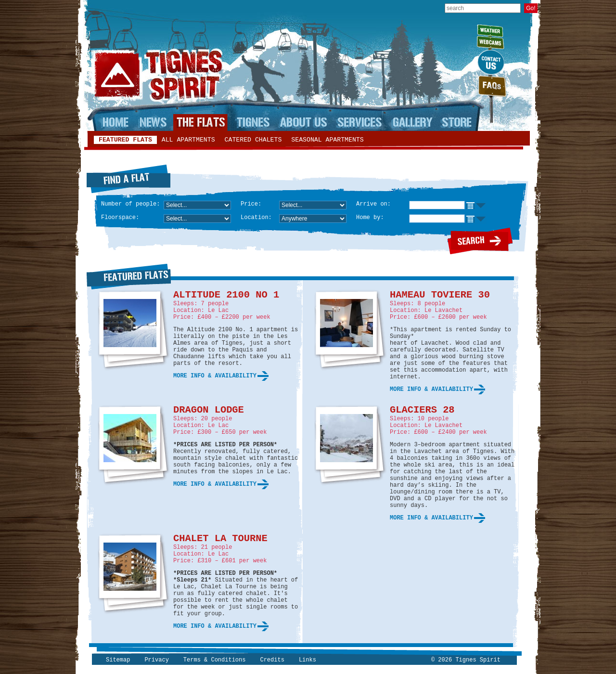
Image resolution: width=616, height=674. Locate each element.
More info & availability (215, 376)
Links (308, 660)
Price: (251, 204)
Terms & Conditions (215, 660)
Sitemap (118, 660)
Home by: (370, 218)
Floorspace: (120, 218)
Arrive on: (373, 204)
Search (480, 241)
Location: (256, 218)
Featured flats (125, 140)
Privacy (156, 660)
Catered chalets (253, 140)
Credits (272, 660)
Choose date (476, 206)
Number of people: (130, 204)
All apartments (188, 140)
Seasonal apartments (327, 140)
